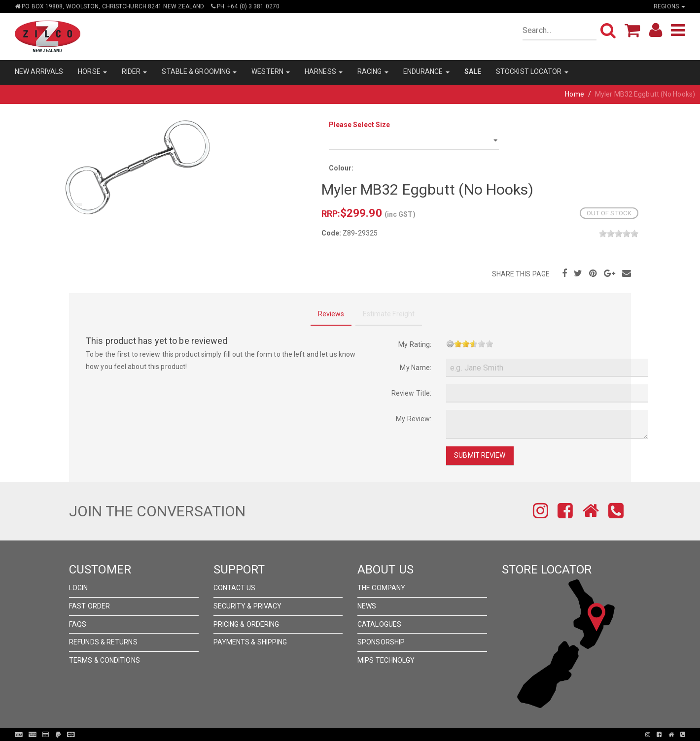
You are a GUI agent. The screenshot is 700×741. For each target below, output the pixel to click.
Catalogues (379, 624)
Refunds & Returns (103, 642)
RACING (373, 71)
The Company (381, 588)
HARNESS (324, 71)
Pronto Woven (353, 735)
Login (79, 588)
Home (574, 94)
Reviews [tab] (331, 314)
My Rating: (415, 344)
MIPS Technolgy (386, 660)
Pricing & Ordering (246, 624)
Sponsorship (381, 642)
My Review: (414, 419)
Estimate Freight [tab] (389, 314)
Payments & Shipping (250, 642)
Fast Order (89, 606)
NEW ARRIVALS (39, 71)
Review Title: (411, 393)
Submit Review (480, 455)
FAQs (78, 624)
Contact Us (235, 588)
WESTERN (271, 71)
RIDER (135, 71)
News (367, 606)
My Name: (416, 368)
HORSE (92, 71)
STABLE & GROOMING (199, 71)
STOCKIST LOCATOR (532, 71)
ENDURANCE (426, 71)
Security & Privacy (248, 606)
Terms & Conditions (105, 660)
